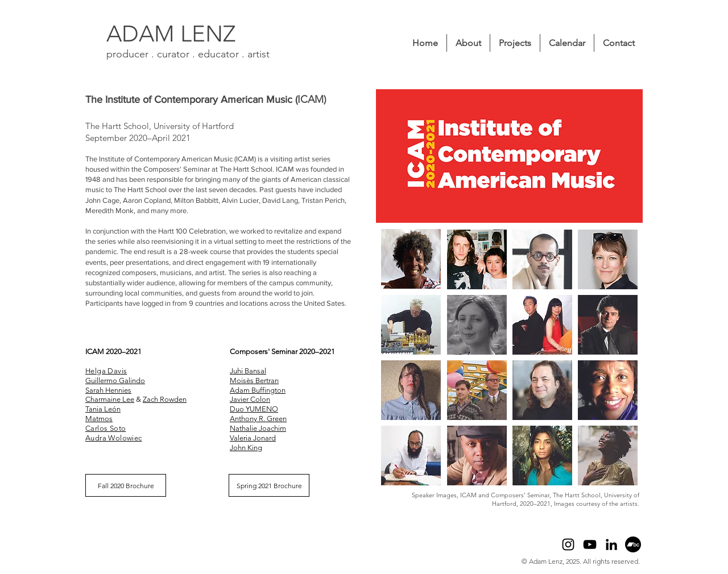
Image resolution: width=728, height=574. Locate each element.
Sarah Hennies (108, 390)
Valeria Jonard (253, 438)
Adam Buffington (258, 390)
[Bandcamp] (633, 544)
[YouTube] (590, 544)
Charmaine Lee (110, 399)
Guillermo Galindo (115, 380)
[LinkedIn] (611, 544)
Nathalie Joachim (258, 428)
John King (246, 448)
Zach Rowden (165, 399)
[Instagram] (568, 544)
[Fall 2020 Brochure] (126, 485)
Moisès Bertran (254, 380)
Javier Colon (250, 399)
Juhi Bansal (248, 371)
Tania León (103, 409)
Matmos (99, 419)
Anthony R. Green (258, 419)
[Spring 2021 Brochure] (269, 485)
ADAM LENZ (171, 34)
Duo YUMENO (254, 409)
